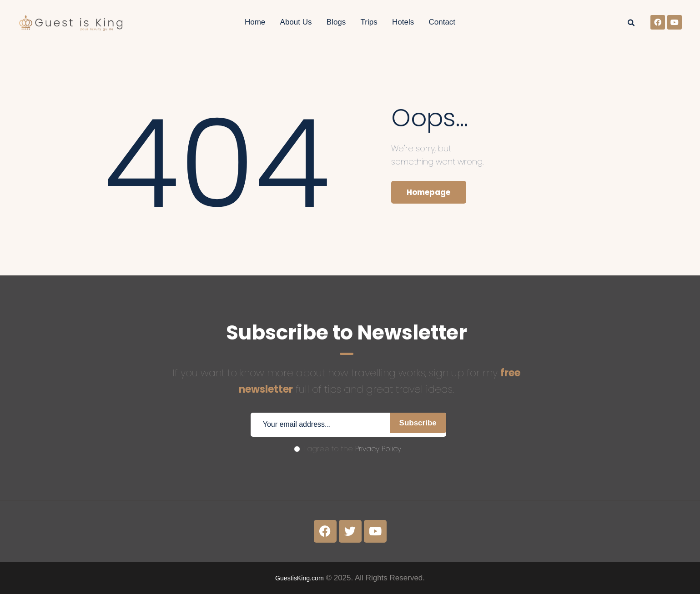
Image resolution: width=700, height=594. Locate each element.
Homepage (433, 194)
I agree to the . (348, 449)
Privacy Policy (378, 449)
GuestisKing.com (300, 578)
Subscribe (413, 425)
